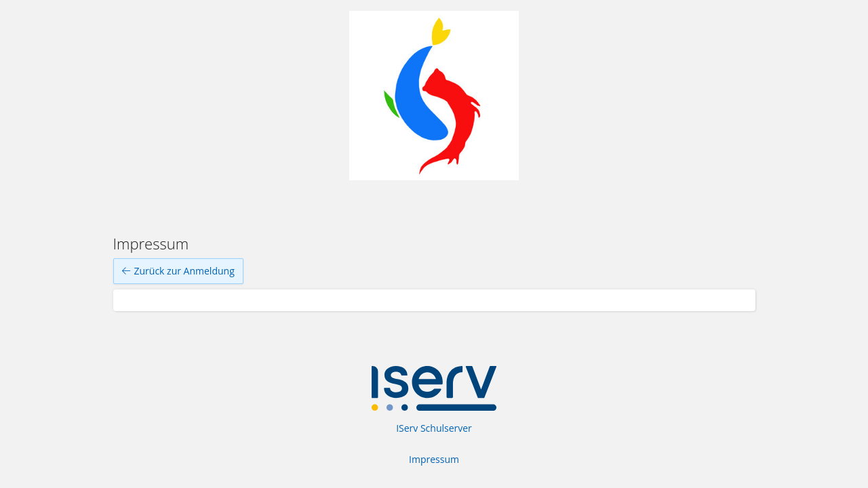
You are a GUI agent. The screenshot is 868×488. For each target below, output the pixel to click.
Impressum (434, 459)
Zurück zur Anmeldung (178, 271)
